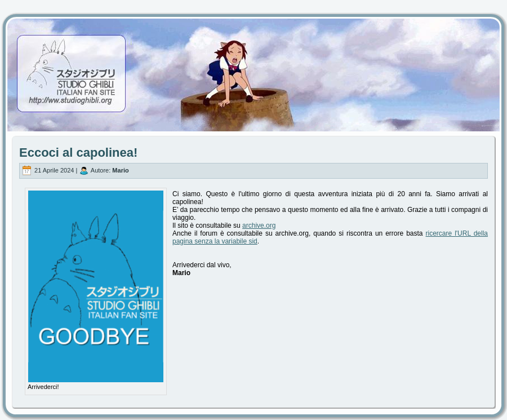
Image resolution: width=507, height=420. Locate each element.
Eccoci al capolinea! (78, 152)
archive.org (259, 226)
